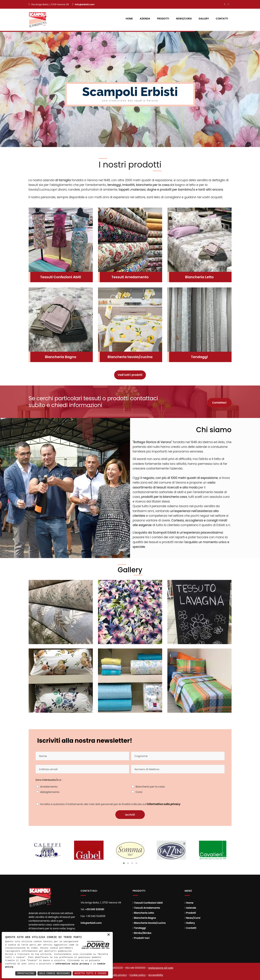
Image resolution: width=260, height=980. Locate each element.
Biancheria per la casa (150, 787)
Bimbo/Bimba (142, 933)
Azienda (145, 19)
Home (129, 19)
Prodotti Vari (141, 938)
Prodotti (163, 19)
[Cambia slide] (124, 863)
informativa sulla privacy (164, 804)
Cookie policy (138, 975)
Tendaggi (199, 357)
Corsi (139, 792)
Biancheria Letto (199, 277)
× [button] (109, 935)
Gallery (204, 19)
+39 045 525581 (95, 909)
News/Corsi (184, 19)
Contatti (222, 19)
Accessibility (156, 975)
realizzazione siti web (161, 968)
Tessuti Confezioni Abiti (61, 277)
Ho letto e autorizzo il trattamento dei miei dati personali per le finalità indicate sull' (110, 804)
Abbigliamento (50, 792)
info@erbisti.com (85, 4)
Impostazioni (26, 973)
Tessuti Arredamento (130, 277)
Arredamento (49, 787)
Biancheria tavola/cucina (130, 357)
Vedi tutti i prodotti (130, 375)
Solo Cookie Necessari (54, 973)
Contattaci (219, 403)
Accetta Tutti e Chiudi (90, 973)
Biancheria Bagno (61, 357)
